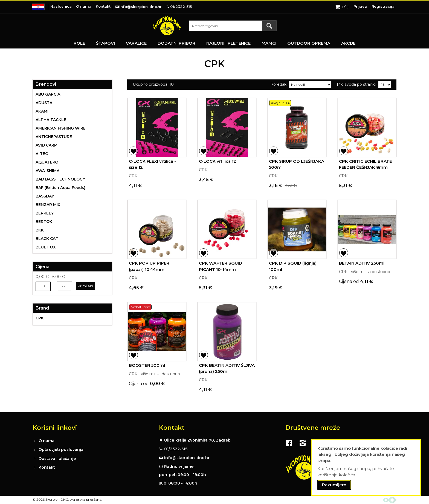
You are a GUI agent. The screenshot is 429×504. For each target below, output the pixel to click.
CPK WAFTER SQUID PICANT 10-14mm (221, 266)
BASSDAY (45, 196)
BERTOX (44, 222)
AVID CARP (46, 145)
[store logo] (167, 26)
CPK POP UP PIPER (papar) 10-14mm (149, 266)
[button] (134, 151)
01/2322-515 (176, 449)
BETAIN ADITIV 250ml (362, 263)
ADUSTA (44, 103)
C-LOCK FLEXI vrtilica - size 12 (152, 164)
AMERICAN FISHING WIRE (61, 128)
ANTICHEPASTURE (54, 137)
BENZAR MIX (48, 205)
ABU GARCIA (48, 94)
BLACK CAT (47, 239)
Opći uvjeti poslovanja (61, 449)
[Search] (269, 26)
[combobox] (233, 26)
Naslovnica (61, 6)
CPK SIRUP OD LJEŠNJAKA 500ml (297, 164)
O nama (84, 6)
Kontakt (103, 6)
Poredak (278, 84)
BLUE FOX (46, 247)
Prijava (360, 6)
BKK (40, 230)
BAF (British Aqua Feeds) (60, 188)
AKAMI (42, 111)
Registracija (383, 6)
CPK (40, 318)
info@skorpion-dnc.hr (187, 458)
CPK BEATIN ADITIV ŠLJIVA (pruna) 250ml (227, 368)
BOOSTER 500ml (147, 365)
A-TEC (42, 154)
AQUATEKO (47, 162)
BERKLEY (45, 213)
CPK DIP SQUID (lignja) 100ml (293, 266)
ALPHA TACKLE (51, 120)
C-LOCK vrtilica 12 (218, 161)
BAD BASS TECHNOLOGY (60, 179)
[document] (366, 468)
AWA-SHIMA (47, 171)
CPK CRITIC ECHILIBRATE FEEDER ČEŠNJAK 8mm (365, 164)
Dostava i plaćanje (57, 459)
